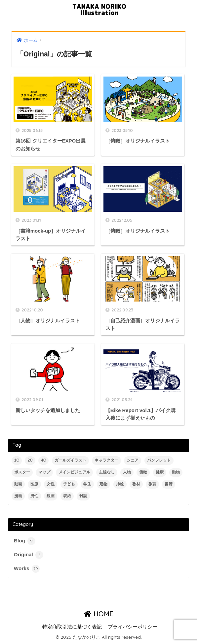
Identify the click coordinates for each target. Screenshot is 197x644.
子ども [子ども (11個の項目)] (69, 484)
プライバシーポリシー (133, 627)
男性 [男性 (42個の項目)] (34, 496)
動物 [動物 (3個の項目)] (176, 472)
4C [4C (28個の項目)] (43, 460)
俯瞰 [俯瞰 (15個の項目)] (143, 472)
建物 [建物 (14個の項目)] (103, 484)
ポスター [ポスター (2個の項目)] (22, 472)
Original (29, 555)
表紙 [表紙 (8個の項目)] (67, 496)
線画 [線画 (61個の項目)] (51, 496)
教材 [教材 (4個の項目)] (136, 484)
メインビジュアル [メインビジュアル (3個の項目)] (74, 472)
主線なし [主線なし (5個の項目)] (107, 472)
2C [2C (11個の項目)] (30, 460)
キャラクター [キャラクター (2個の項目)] (106, 460)
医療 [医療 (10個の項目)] (34, 484)
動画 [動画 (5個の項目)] (18, 484)
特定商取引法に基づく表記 (72, 627)
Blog (25, 541)
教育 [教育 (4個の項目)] (152, 484)
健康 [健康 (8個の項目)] (160, 472)
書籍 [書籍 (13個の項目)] (169, 484)
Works (27, 569)
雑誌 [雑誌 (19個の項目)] (83, 496)
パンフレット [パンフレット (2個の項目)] (159, 460)
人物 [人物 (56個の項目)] (127, 472)
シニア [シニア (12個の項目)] (133, 460)
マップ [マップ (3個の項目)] (44, 472)
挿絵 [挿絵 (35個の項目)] (120, 484)
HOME (99, 614)
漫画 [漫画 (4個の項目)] (18, 496)
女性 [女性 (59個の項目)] (51, 484)
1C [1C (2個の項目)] (17, 460)
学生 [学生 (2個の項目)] (87, 484)
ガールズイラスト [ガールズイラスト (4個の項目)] (70, 460)
